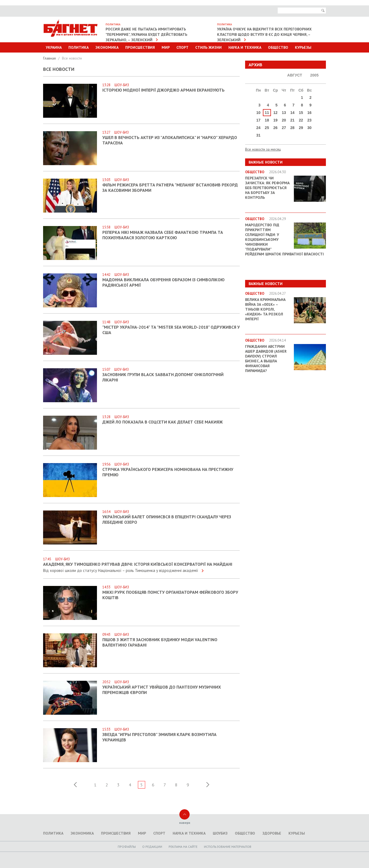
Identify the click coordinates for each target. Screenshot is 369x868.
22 (301, 120)
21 (293, 120)
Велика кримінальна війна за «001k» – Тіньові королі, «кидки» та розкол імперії (265, 309)
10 (259, 113)
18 (267, 120)
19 (276, 120)
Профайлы (127, 847)
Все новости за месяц (263, 149)
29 (301, 128)
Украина (54, 47)
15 (301, 113)
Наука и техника (245, 47)
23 (309, 120)
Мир (166, 47)
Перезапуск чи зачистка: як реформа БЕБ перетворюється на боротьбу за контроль (267, 188)
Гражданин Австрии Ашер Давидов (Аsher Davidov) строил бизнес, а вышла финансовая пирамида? (266, 359)
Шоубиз (220, 833)
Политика (79, 47)
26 (276, 128)
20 (284, 120)
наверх (185, 823)
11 (267, 113)
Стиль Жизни (208, 47)
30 (309, 128)
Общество (278, 47)
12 (276, 113)
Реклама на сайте (183, 847)
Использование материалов (228, 847)
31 (259, 135)
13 (284, 113)
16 (309, 113)
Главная (50, 58)
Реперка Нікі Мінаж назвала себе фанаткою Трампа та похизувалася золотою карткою (163, 235)
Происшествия (140, 47)
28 (293, 128)
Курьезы (303, 47)
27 (284, 128)
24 (259, 128)
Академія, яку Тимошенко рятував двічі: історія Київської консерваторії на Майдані (138, 564)
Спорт (182, 47)
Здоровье (272, 833)
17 (259, 120)
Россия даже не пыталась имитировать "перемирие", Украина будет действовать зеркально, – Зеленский (146, 34)
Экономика (107, 47)
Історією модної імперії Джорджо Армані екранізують (163, 90)
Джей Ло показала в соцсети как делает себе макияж (163, 422)
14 (293, 113)
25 (267, 128)
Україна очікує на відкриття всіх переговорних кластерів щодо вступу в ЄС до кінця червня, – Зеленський (264, 34)
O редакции (152, 847)
